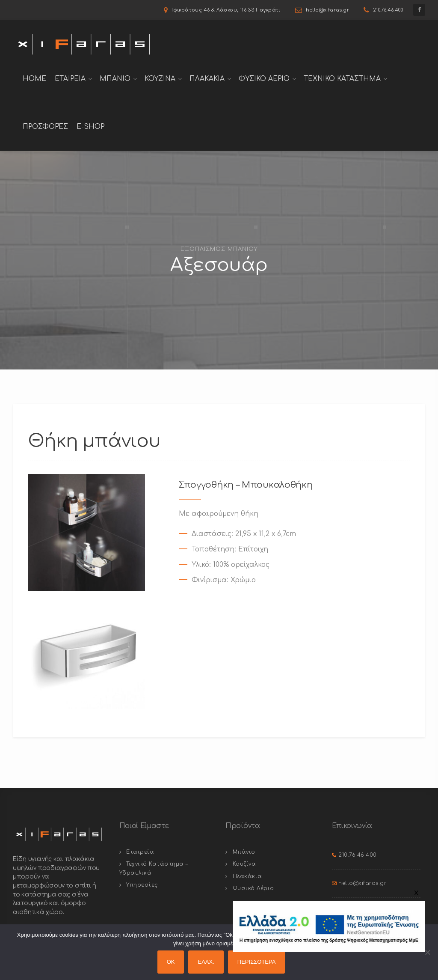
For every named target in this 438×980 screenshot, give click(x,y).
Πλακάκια (247, 876)
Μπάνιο (244, 852)
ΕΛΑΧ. (206, 962)
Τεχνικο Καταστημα (342, 79)
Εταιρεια (70, 79)
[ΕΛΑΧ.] (427, 952)
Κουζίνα (244, 864)
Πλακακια (207, 79)
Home (34, 79)
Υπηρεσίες (142, 885)
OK (171, 962)
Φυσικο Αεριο (264, 79)
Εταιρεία (140, 852)
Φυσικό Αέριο (253, 888)
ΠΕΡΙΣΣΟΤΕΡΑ (257, 962)
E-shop (90, 127)
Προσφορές (45, 127)
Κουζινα (160, 79)
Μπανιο (115, 79)
